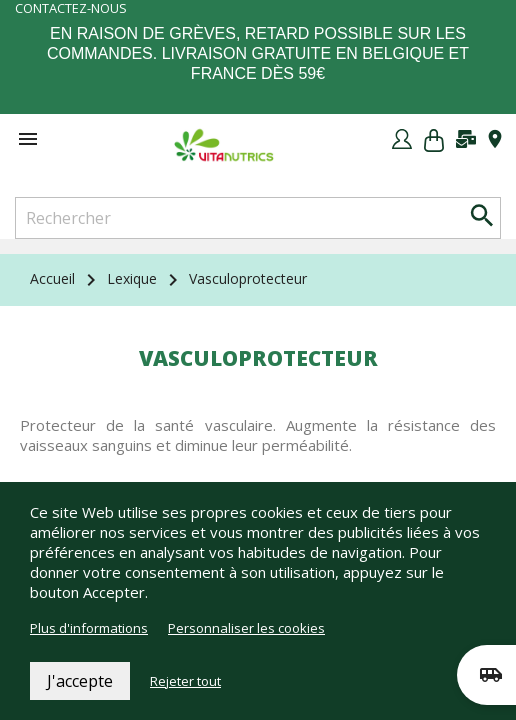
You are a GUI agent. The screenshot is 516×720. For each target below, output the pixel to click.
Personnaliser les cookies (246, 628)
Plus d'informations (89, 628)
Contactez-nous (71, 8)
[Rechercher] (258, 218)
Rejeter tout (185, 681)
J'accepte (80, 681)
